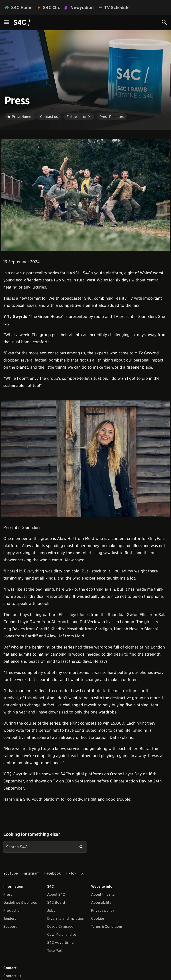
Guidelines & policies (20, 902)
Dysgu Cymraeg (60, 926)
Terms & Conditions (107, 926)
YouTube (11, 873)
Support (10, 926)
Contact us (12, 976)
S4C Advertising (60, 943)
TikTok (71, 873)
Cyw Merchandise (62, 935)
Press (8, 894)
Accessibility (101, 902)
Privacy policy (103, 910)
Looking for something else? (32, 834)
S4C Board (56, 902)
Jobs (51, 910)
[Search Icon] (164, 22)
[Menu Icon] (7, 23)
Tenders (10, 918)
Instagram (31, 873)
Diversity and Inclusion (66, 918)
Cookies (98, 918)
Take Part (55, 951)
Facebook (53, 873)
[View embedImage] (85, 195)
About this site (103, 894)
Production (12, 910)
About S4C (56, 894)
